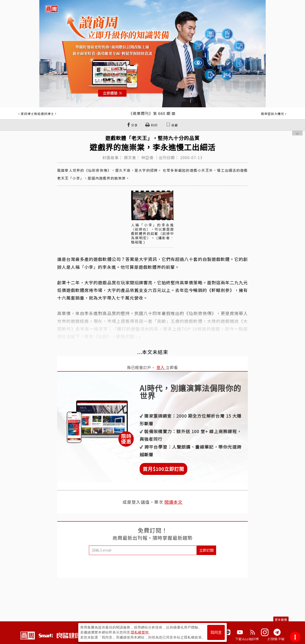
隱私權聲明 (140, 632)
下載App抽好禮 (247, 639)
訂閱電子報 (276, 639)
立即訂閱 (206, 550)
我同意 (216, 632)
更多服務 (281, 620)
